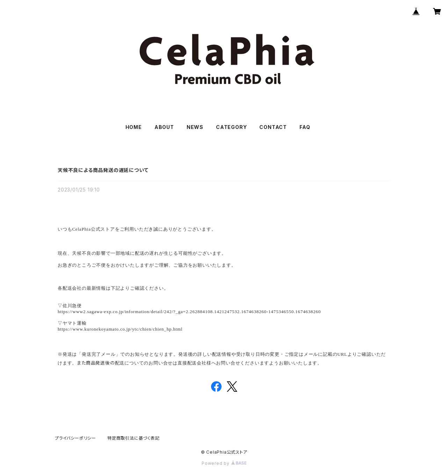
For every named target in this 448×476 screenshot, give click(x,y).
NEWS (195, 127)
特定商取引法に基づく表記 (133, 438)
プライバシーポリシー (75, 438)
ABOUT (164, 127)
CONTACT (273, 127)
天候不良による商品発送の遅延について (103, 170)
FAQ (305, 127)
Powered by (224, 463)
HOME (134, 127)
